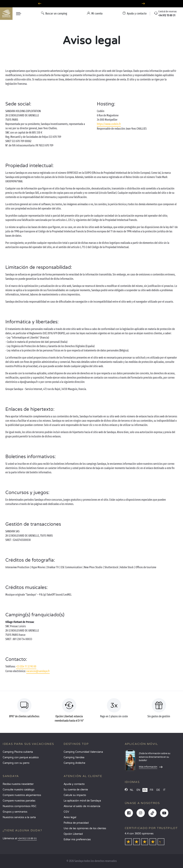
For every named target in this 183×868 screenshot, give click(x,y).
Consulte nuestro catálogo (19, 790)
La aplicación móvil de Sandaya (82, 801)
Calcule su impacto (75, 795)
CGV (66, 812)
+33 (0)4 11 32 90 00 (26, 666)
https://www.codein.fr (109, 124)
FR (151, 790)
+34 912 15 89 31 (27, 839)
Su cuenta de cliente (76, 790)
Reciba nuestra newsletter (18, 784)
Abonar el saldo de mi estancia (82, 806)
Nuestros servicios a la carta (19, 817)
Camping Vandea (74, 757)
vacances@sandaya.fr (38, 671)
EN (138, 790)
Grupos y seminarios (15, 812)
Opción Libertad (73, 834)
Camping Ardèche (74, 763)
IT (164, 790)
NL (132, 790)
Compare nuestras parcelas (19, 801)
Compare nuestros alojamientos (22, 795)
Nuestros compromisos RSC (20, 806)
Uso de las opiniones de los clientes (85, 828)
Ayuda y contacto (74, 784)
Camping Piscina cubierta (18, 752)
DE (158, 790)
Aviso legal (70, 817)
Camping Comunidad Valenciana (83, 752)
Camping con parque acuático (21, 757)
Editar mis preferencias (77, 839)
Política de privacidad (76, 823)
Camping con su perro (16, 763)
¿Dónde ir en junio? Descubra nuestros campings (91, 4)
